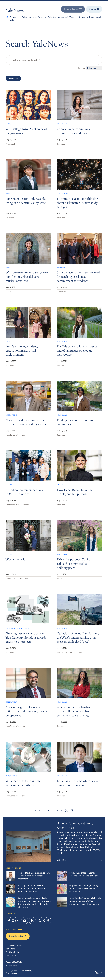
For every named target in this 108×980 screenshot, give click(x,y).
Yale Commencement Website (62, 17)
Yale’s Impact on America (34, 17)
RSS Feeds (10, 949)
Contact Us (11, 956)
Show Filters (13, 78)
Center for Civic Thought (91, 17)
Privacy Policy (11, 966)
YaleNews (15, 11)
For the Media (12, 952)
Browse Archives (14, 945)
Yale (99, 973)
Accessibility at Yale (14, 962)
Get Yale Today (18, 936)
